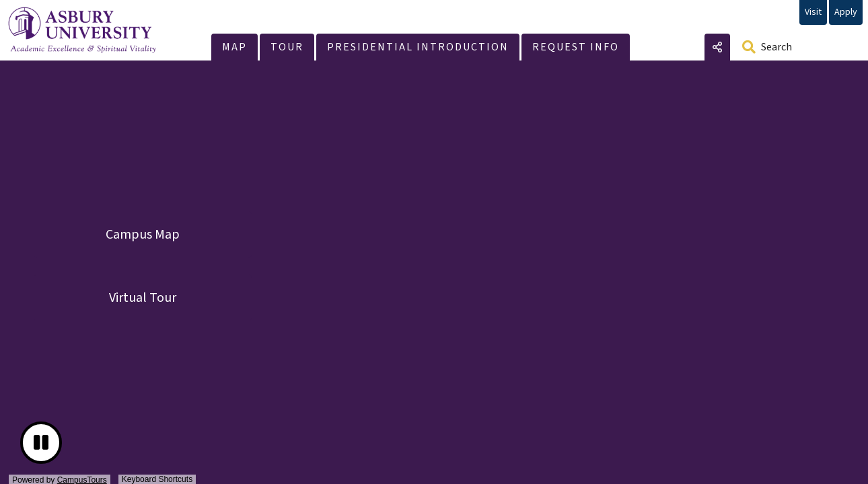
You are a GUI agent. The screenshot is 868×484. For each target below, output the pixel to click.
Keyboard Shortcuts (157, 479)
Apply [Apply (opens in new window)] (846, 12)
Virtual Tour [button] (143, 298)
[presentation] (434, 274)
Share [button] (717, 47)
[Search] (797, 47)
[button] (234, 47)
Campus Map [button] (143, 235)
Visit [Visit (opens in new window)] (813, 12)
